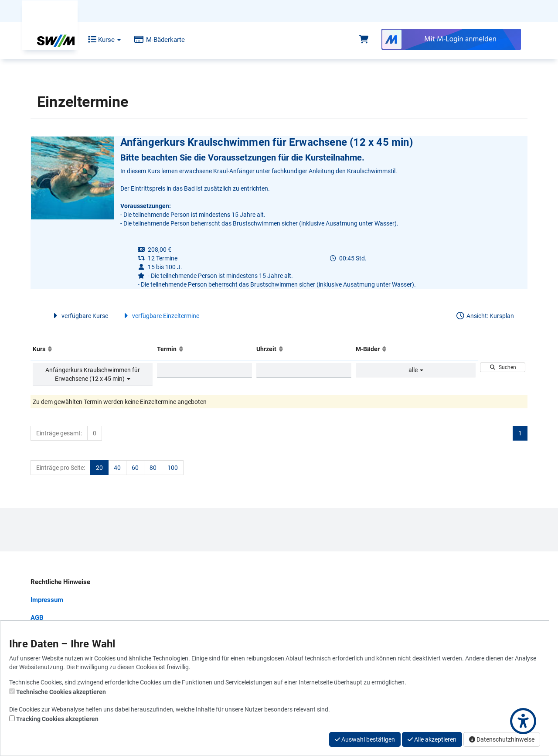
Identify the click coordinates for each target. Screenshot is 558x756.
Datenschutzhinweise (502, 739)
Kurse (98, 40)
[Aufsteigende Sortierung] (50, 349)
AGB (37, 618)
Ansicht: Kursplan (485, 316)
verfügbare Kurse (79, 316)
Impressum (47, 600)
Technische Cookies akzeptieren (61, 692)
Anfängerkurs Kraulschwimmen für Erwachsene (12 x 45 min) (93, 374)
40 (117, 468)
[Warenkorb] (364, 40)
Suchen (503, 367)
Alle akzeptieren (432, 739)
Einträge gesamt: (59, 433)
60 (135, 468)
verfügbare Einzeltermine (160, 316)
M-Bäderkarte (153, 40)
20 (99, 468)
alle (416, 370)
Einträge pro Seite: (61, 468)
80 (153, 468)
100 (173, 468)
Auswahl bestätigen (365, 739)
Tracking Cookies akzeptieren (57, 719)
